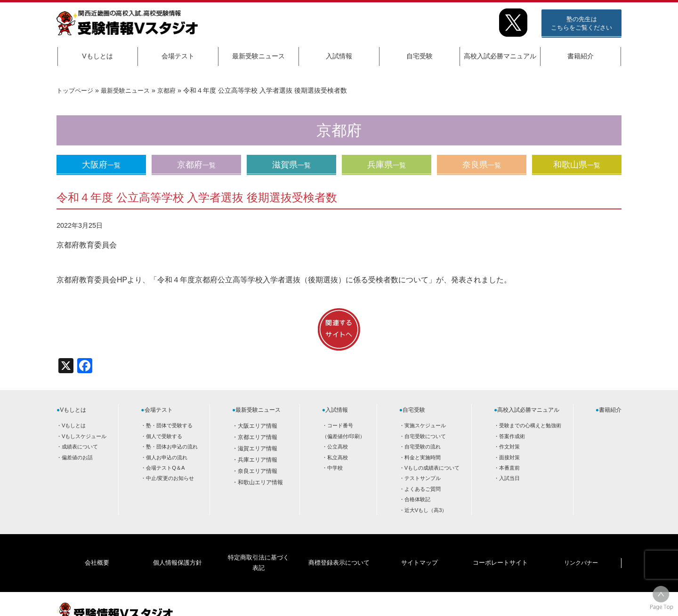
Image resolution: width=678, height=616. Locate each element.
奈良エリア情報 (258, 471)
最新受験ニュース (258, 56)
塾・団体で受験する (169, 425)
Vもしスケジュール (84, 436)
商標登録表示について (339, 548)
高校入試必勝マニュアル (500, 56)
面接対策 (509, 457)
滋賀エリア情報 (258, 448)
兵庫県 (387, 165)
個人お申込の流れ (167, 457)
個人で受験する (164, 436)
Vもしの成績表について (432, 468)
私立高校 (338, 457)
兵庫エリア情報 (258, 460)
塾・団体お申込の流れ (172, 447)
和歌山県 (577, 165)
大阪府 (101, 165)
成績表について (80, 447)
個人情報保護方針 (178, 548)
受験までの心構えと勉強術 (530, 425)
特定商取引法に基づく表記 (258, 548)
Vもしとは (97, 56)
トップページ (76, 90)
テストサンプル (423, 478)
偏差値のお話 (77, 457)
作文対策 (509, 447)
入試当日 (509, 478)
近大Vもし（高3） (426, 510)
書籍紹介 (581, 56)
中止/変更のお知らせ (170, 478)
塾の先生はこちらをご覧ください (581, 23)
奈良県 (482, 165)
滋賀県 (291, 165)
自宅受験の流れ (423, 447)
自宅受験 (420, 56)
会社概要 (97, 548)
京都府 (174, 90)
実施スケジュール (425, 425)
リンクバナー (581, 548)
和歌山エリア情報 (260, 482)
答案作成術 (512, 436)
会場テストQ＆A (165, 468)
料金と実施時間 (423, 457)
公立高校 (338, 447)
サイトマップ (420, 548)
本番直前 (509, 468)
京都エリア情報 (258, 437)
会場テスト (178, 56)
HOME (546, 600)
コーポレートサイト (500, 548)
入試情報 (339, 56)
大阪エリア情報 (258, 426)
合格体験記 (417, 499)
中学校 (335, 468)
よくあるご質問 (423, 489)
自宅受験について (425, 436)
